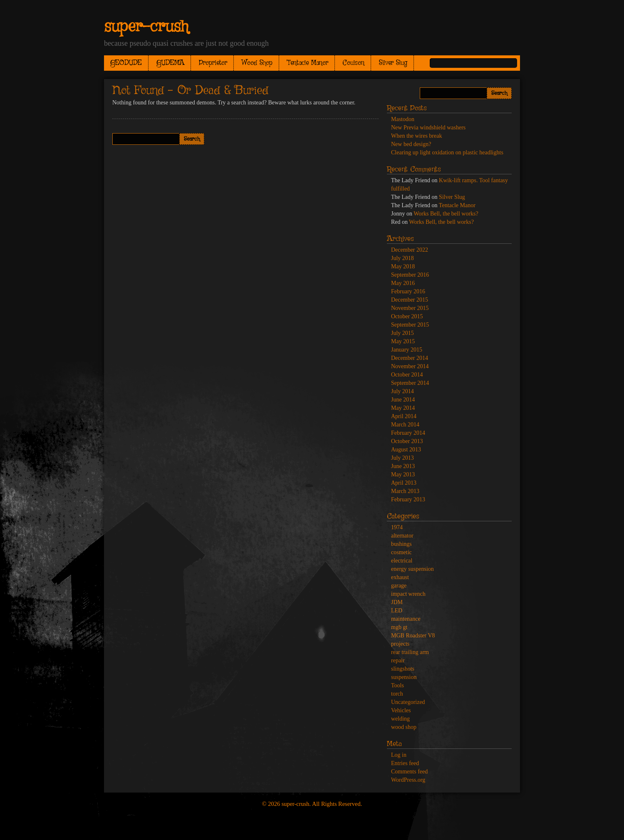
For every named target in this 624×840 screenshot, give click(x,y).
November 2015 (410, 308)
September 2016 (410, 275)
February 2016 (408, 291)
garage (399, 586)
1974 (397, 527)
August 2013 (406, 450)
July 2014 (402, 391)
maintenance (406, 619)
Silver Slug (393, 63)
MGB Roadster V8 (413, 636)
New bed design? (411, 144)
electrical (402, 561)
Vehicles (401, 710)
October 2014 (407, 375)
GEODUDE (126, 63)
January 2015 (407, 350)
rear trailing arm (410, 652)
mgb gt (399, 627)
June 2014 (403, 400)
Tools (397, 685)
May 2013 (403, 475)
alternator (402, 536)
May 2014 (403, 408)
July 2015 (402, 333)
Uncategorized (408, 702)
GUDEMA (170, 63)
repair (398, 660)
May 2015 (403, 341)
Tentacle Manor (308, 63)
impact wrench (408, 594)
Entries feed (405, 763)
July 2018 (402, 258)
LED (397, 611)
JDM (397, 602)
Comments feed (409, 772)
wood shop (404, 727)
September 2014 (410, 383)
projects (400, 644)
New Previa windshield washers (428, 128)
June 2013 (403, 466)
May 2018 (403, 266)
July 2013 (402, 458)
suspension (404, 677)
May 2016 (403, 283)
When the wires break (416, 136)
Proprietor (213, 63)
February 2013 (408, 499)
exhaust (400, 577)
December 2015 (410, 300)
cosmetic (401, 552)
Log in (399, 755)
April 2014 (404, 416)
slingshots (403, 669)
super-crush (146, 27)
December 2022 (410, 250)
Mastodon (403, 119)
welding (400, 719)
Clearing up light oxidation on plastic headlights (447, 152)
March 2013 (405, 491)
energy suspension (412, 569)
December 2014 (410, 358)
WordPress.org (408, 780)
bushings (401, 544)
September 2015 (410, 325)
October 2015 (407, 316)
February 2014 (408, 433)
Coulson (354, 63)
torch (397, 694)
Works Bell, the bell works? (446, 214)
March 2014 (405, 425)
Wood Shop (257, 63)
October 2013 (407, 441)
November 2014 (410, 366)
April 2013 (404, 483)
